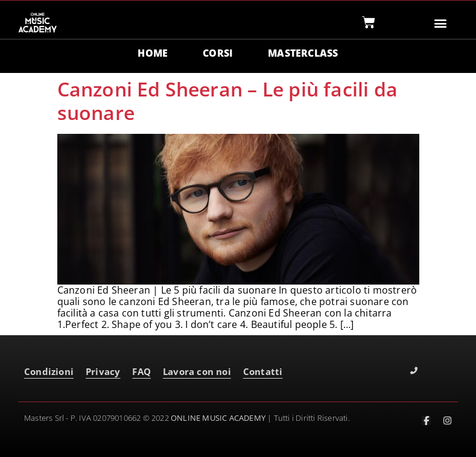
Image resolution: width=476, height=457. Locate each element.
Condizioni (49, 371)
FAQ (141, 371)
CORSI (218, 53)
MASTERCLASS (303, 53)
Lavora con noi (197, 371)
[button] (440, 23)
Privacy (103, 371)
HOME (153, 53)
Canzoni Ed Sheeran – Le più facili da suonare (227, 100)
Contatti (263, 371)
